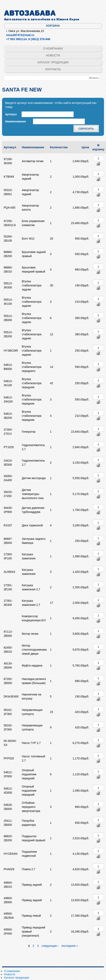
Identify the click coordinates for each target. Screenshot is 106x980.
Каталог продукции (53, 62)
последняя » (70, 946)
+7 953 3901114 (16, 39)
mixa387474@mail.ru (20, 35)
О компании (53, 48)
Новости (53, 55)
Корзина (53, 26)
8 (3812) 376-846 (39, 39)
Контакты (53, 69)
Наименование (16, 121)
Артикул (11, 114)
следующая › (50, 946)
